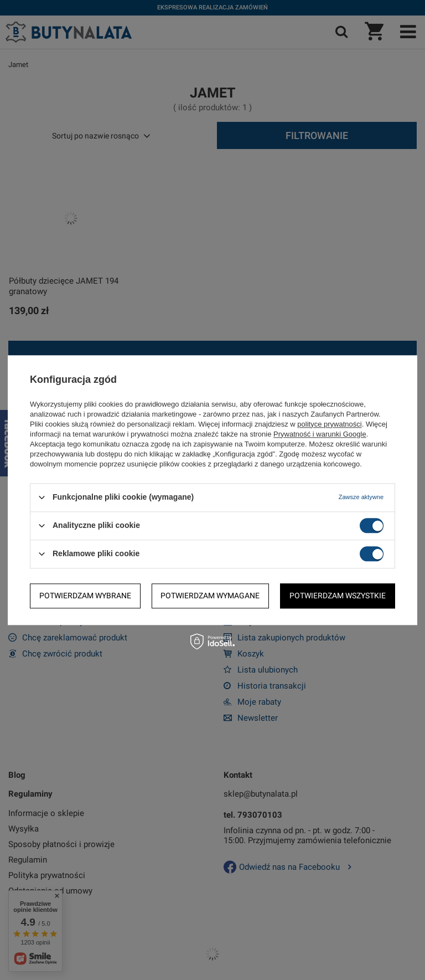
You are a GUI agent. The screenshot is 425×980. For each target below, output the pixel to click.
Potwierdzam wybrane (85, 596)
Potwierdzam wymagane (210, 596)
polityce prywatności (329, 424)
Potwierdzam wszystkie (338, 596)
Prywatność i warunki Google (320, 434)
